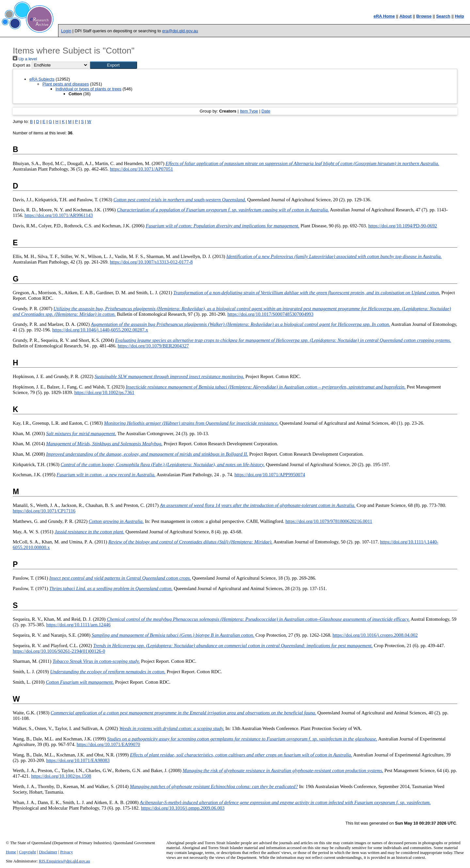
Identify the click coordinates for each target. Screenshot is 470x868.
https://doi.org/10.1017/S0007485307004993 (271, 314)
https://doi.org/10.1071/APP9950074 (270, 475)
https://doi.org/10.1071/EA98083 (78, 760)
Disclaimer (48, 852)
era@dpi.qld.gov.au (180, 31)
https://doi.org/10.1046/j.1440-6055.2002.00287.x (100, 330)
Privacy (66, 852)
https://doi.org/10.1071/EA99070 (108, 744)
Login (66, 31)
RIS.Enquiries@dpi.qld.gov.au (64, 861)
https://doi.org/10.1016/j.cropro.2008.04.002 (375, 635)
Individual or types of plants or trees (88, 89)
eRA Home (384, 16)
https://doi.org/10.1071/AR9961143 (59, 215)
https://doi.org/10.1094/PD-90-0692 (403, 226)
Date (266, 111)
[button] (113, 65)
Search (443, 16)
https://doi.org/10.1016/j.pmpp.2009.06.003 (183, 808)
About (406, 16)
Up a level (25, 59)
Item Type (249, 111)
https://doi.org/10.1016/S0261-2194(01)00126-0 (59, 651)
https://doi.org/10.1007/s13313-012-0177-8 (151, 262)
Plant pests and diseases (66, 84)
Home (11, 852)
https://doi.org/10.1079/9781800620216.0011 (329, 521)
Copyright (27, 852)
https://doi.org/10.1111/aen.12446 (78, 625)
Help (460, 16)
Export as (22, 65)
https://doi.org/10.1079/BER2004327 (153, 346)
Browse (424, 16)
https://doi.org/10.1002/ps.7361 (104, 392)
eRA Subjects (42, 79)
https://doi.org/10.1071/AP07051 (141, 169)
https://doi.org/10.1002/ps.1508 (61, 776)
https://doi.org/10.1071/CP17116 (44, 511)
